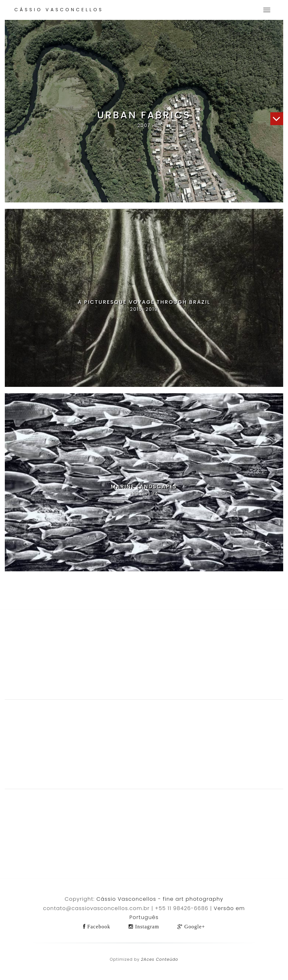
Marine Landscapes (144, 486)
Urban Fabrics (144, 115)
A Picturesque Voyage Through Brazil (144, 302)
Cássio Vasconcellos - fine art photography (160, 899)
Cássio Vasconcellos (59, 10)
